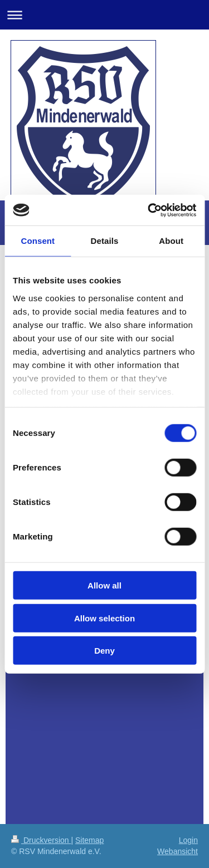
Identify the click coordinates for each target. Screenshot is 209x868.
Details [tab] (105, 241)
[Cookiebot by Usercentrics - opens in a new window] (149, 210)
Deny (104, 651)
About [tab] (171, 241)
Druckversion (41, 840)
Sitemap (89, 840)
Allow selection (104, 618)
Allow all (104, 585)
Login (188, 840)
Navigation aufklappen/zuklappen (104, 15)
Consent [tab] (38, 241)
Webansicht (178, 851)
